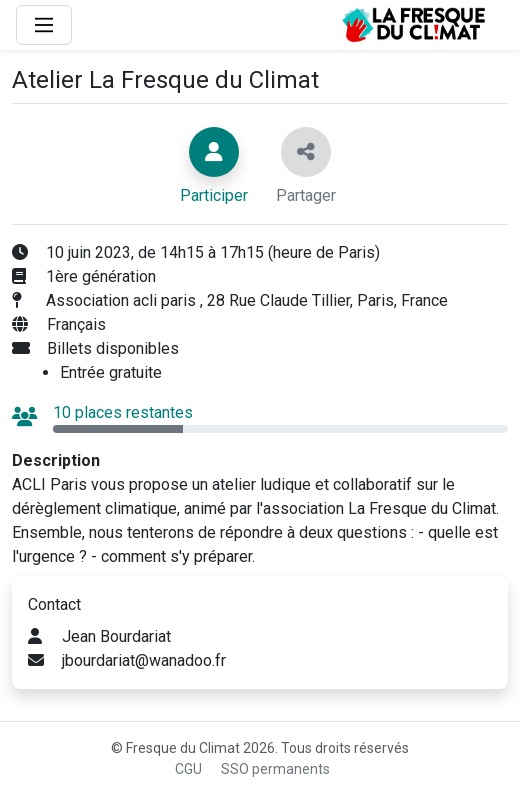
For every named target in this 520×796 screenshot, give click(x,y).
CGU (188, 769)
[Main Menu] (44, 25)
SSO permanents (275, 769)
